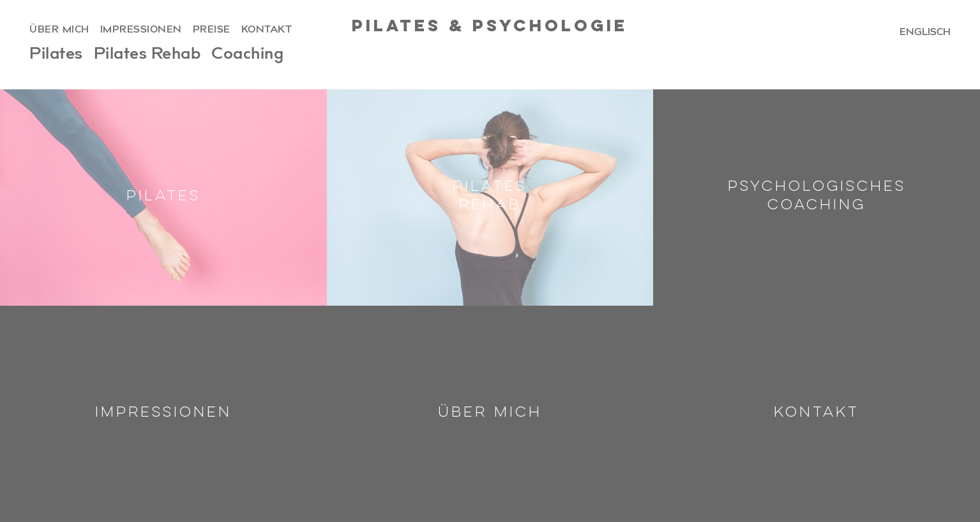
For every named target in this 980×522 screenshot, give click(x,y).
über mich (59, 30)
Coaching (247, 56)
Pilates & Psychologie (490, 27)
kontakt (267, 30)
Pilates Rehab (147, 56)
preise (212, 30)
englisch (925, 32)
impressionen (141, 30)
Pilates (56, 56)
